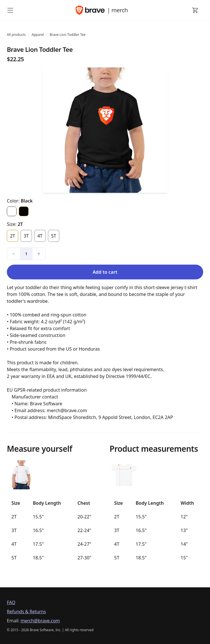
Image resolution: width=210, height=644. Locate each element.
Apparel (38, 35)
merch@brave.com (40, 621)
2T (13, 236)
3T (26, 236)
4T (40, 236)
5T (54, 236)
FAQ (11, 602)
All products (16, 35)
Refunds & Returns (26, 612)
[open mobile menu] (10, 10)
